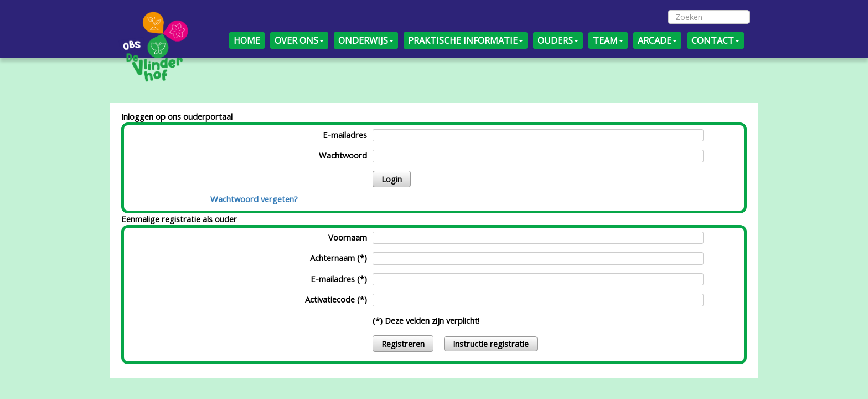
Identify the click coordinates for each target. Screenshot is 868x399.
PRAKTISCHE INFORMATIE (466, 40)
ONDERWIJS (366, 40)
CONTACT (715, 40)
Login (392, 179)
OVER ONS (299, 40)
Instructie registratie (491, 344)
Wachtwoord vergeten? (254, 199)
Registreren (403, 344)
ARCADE (657, 40)
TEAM (608, 40)
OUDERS (558, 40)
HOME (247, 40)
